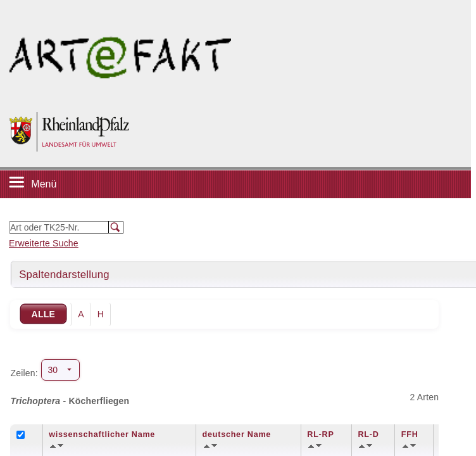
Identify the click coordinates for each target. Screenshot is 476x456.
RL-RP (320, 434)
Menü (44, 184)
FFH (410, 434)
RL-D (368, 434)
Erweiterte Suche (44, 243)
